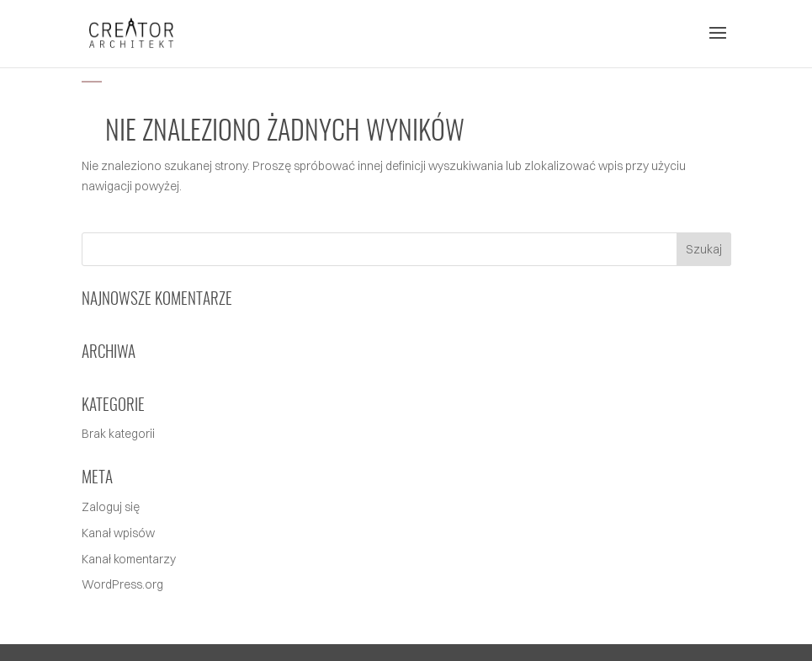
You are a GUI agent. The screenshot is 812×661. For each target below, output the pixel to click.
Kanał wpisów (118, 533)
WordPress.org (122, 584)
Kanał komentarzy (129, 559)
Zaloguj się (111, 507)
